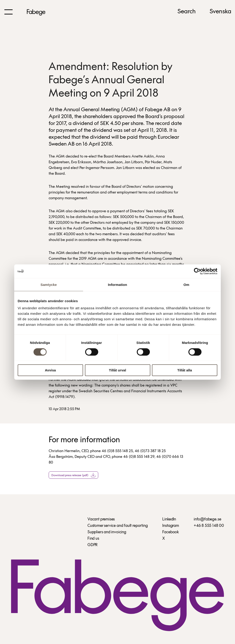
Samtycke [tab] (49, 285)
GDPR (92, 545)
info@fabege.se (207, 519)
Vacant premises (101, 519)
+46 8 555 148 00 (209, 526)
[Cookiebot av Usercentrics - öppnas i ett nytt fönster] (197, 271)
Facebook (171, 532)
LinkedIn (169, 519)
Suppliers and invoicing (107, 532)
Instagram (171, 526)
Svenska (220, 12)
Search (187, 12)
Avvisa (50, 370)
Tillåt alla (185, 370)
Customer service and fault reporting (118, 526)
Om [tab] (186, 285)
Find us (93, 539)
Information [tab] (117, 285)
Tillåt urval (118, 370)
